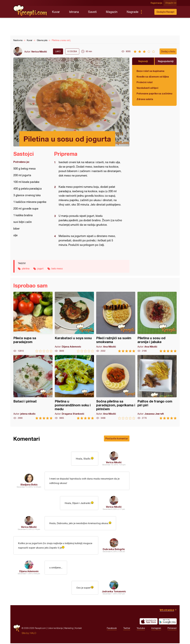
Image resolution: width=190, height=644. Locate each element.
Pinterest (172, 629)
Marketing (69, 629)
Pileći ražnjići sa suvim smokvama (116, 322)
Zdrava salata (145, 99)
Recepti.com (30, 11)
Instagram (156, 629)
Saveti (92, 12)
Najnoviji (143, 61)
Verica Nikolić (39, 51)
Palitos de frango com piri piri (157, 387)
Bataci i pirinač (33, 387)
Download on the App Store (149, 622)
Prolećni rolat (145, 82)
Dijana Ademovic (29, 572)
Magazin (112, 12)
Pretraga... (147, 12)
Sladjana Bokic (29, 485)
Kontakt (78, 629)
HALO (33, 634)
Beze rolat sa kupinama (150, 71)
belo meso (57, 269)
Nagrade (132, 12)
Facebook (112, 629)
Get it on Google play (168, 622)
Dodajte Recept (166, 12)
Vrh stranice (167, 611)
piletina (26, 269)
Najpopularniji (166, 61)
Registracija (157, 3)
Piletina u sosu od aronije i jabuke (157, 322)
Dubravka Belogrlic (114, 550)
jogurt (40, 269)
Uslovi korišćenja (55, 629)
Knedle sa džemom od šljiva (153, 77)
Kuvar (56, 12)
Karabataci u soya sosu (74, 322)
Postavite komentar (117, 438)
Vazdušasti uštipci (147, 88)
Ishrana (74, 12)
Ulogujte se (171, 3)
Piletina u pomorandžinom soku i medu (74, 387)
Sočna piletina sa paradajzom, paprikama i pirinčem (116, 387)
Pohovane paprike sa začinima (154, 93)
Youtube (141, 629)
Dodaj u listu (168, 51)
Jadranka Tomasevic (114, 592)
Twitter (127, 629)
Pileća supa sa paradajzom (33, 322)
